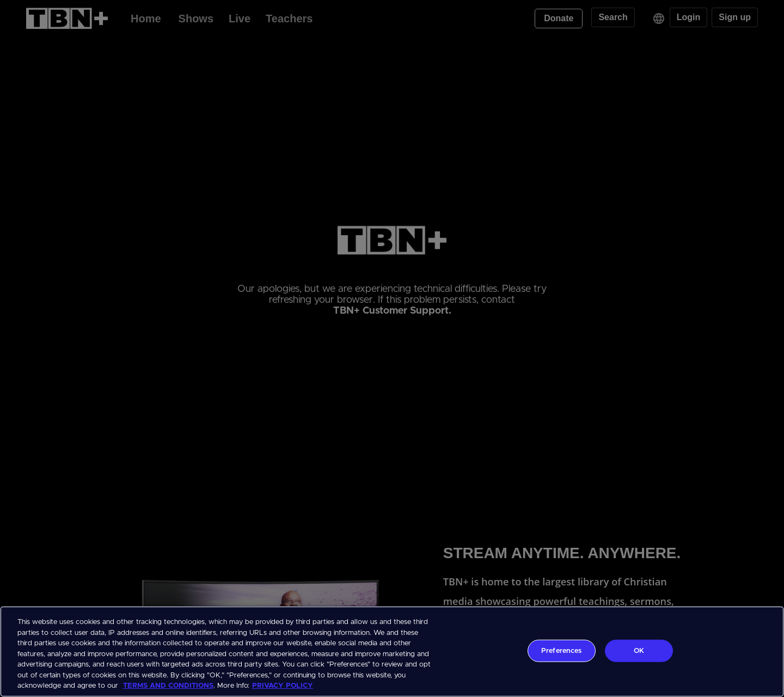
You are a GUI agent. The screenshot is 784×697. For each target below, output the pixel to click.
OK (639, 650)
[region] (392, 652)
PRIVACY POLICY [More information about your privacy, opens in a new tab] (283, 686)
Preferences (561, 650)
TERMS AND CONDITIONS (168, 686)
